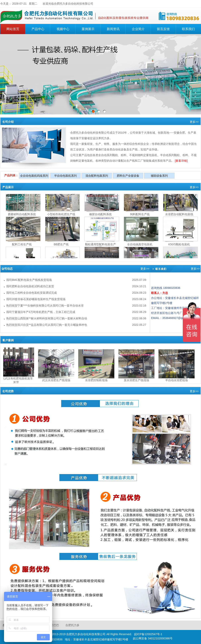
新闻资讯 (113, 29)
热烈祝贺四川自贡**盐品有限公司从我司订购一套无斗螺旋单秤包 (47, 325)
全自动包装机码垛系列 (34, 176)
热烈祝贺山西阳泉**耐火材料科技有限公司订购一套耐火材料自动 (47, 318)
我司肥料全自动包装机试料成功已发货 (30, 286)
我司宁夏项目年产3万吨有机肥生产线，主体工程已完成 (41, 312)
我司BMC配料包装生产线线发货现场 (29, 280)
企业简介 (141, 28)
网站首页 (13, 29)
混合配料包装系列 (97, 176)
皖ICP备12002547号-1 (148, 634)
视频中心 (63, 29)
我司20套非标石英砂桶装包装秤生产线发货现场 (36, 299)
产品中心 (40, 28)
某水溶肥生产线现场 (137, 380)
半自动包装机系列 (65, 176)
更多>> (194, 122)
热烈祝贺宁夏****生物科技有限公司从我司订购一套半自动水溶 (45, 306)
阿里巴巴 (53, 625)
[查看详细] (181, 161)
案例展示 (88, 29)
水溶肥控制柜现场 (97, 380)
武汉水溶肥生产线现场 (57, 380)
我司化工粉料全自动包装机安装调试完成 (31, 293)
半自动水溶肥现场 (177, 380)
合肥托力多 (72, 625)
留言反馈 (163, 29)
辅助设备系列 (159, 176)
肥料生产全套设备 (128, 176)
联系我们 (188, 29)
